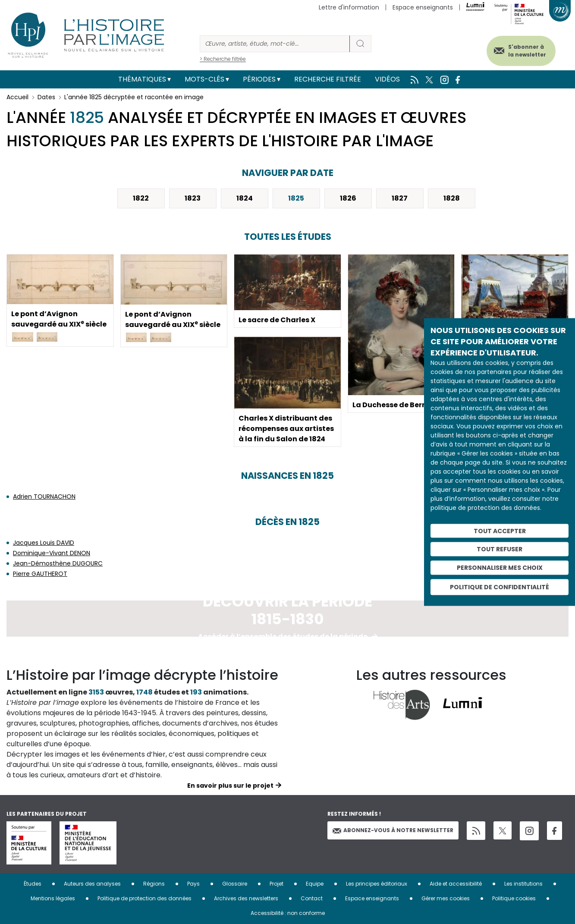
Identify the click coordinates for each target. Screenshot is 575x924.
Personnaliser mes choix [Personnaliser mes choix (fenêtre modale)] (500, 568)
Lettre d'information (349, 7)
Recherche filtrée (328, 79)
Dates (46, 97)
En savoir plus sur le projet (230, 786)
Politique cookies (514, 898)
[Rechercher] (275, 44)
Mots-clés (204, 79)
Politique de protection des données (145, 898)
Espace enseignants (423, 7)
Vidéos (387, 79)
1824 (245, 198)
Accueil (17, 97)
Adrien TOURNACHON (44, 497)
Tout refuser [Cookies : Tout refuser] (500, 549)
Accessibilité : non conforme (288, 913)
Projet (277, 884)
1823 (193, 198)
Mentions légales (53, 898)
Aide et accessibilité (456, 884)
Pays (193, 884)
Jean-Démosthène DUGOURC (58, 563)
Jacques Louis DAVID (44, 543)
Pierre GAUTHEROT (40, 574)
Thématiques (142, 79)
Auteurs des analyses (92, 884)
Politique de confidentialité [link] (500, 587)
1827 (400, 198)
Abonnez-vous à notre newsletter (393, 830)
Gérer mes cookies (446, 898)
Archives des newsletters (246, 898)
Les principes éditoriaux (377, 884)
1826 (348, 198)
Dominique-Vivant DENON (52, 553)
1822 (141, 198)
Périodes (259, 79)
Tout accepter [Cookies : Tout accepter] (500, 531)
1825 (296, 198)
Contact (312, 898)
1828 (452, 198)
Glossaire (235, 884)
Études (33, 884)
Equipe (315, 884)
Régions (154, 884)
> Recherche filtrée (223, 59)
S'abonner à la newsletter (527, 51)
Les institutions (523, 884)
